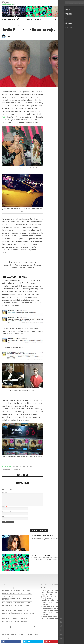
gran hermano (26, 593)
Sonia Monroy (13, 618)
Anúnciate (21, 637)
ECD (3, 590)
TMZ (3, 117)
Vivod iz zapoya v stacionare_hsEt (53, 590)
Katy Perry (28, 596)
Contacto (37, 637)
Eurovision (6, 593)
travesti (9, 605)
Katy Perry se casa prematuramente (58, 591)
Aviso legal (29, 637)
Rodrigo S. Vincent (47, 598)
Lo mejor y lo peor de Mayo (41, 558)
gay (3, 605)
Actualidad (5, 25)
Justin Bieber (7, 469)
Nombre (4, 509)
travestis (9, 590)
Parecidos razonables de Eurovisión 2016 (55, 610)
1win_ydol (44, 594)
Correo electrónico (7, 514)
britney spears (15, 593)
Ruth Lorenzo (17, 613)
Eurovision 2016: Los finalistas (42, 538)
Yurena (20, 608)
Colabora (14, 637)
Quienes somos (5, 637)
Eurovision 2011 (7, 608)
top (15, 608)
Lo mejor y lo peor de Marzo (58, 620)
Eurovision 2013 (7, 610)
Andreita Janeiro (19, 467)
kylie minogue (6, 621)
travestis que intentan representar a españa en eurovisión (17, 602)
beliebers (30, 467)
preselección (6, 616)
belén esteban (23, 621)
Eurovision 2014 (18, 610)
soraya (26, 616)
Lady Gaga (17, 590)
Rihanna (12, 596)
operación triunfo (19, 605)
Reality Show (29, 610)
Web (3, 519)
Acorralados (23, 618)
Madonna (5, 596)
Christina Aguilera (8, 599)
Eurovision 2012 (17, 616)
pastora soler (7, 613)
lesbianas (17, 469)
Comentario (5, 492)
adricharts (26, 590)
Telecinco (20, 596)
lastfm (17, 624)
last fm (26, 613)
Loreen (29, 605)
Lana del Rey (24, 624)
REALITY (4, 618)
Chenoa (32, 616)
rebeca (15, 621)
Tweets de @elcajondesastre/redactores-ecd (18, 629)
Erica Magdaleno (7, 624)
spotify (27, 608)
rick (8, 37)
